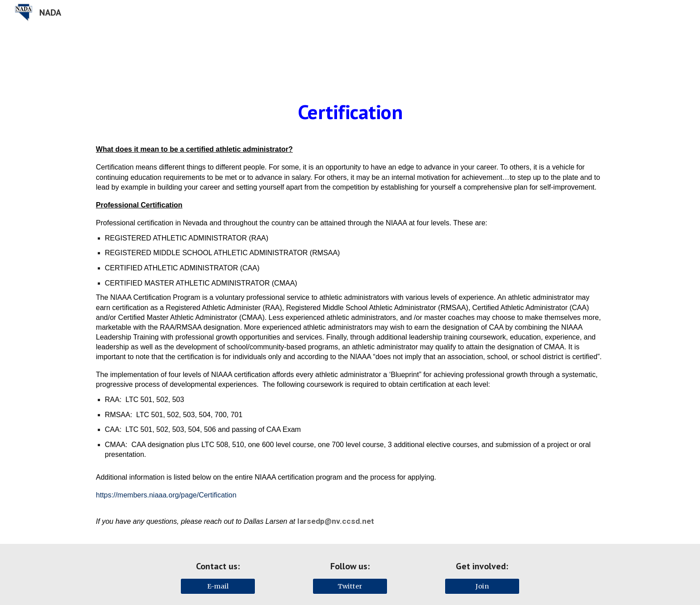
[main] (350, 112)
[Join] (482, 586)
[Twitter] (350, 586)
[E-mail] (218, 586)
